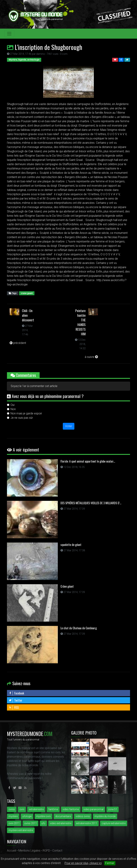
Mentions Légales (29, 851)
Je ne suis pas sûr (22, 418)
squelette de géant (71, 545)
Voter (69, 426)
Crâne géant (67, 586)
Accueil (12, 851)
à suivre (91, 357)
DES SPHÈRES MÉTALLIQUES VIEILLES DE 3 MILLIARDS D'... (91, 503)
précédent (18, 343)
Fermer (110, 863)
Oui (12, 405)
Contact (57, 851)
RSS (14, 707)
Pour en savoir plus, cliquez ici (83, 863)
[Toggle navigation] (9, 34)
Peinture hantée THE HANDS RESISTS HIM (80, 322)
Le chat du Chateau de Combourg (79, 628)
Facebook (16, 693)
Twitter (16, 700)
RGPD (46, 851)
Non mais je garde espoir (26, 413)
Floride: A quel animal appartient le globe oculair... (88, 461)
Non (13, 409)
